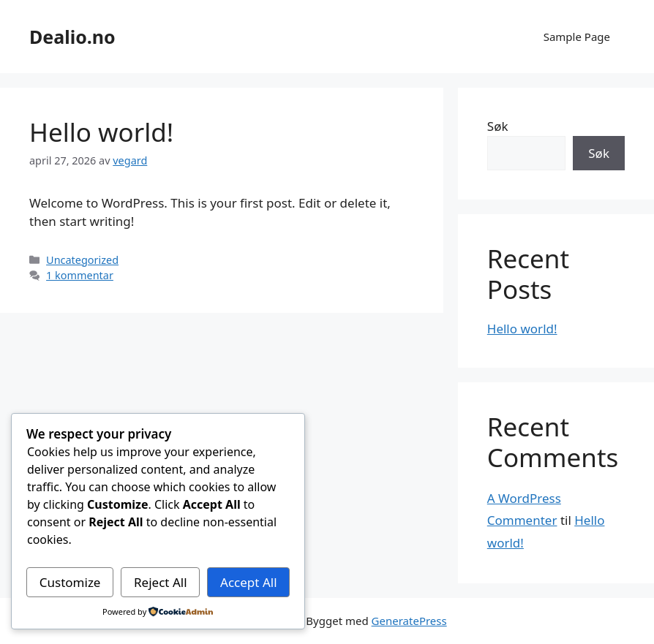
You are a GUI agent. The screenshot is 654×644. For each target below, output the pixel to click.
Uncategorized (82, 260)
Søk (498, 126)
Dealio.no (72, 37)
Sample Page (577, 37)
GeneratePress (409, 621)
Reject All (161, 582)
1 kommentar (80, 275)
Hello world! (101, 132)
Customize (70, 582)
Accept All (248, 582)
